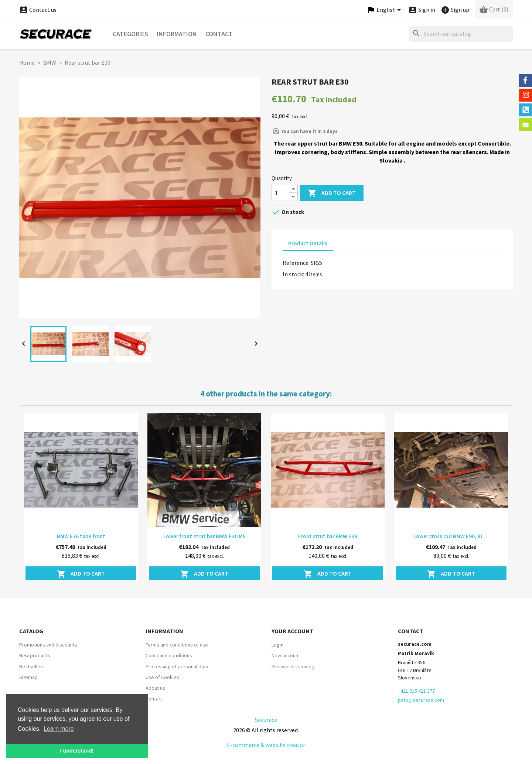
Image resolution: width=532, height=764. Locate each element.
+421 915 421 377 (416, 691)
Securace (266, 720)
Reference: (296, 263)
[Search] (461, 34)
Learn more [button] (59, 729)
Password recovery (293, 666)
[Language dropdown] (385, 10)
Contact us (38, 10)
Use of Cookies (162, 677)
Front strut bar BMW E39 (328, 536)
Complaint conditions (169, 655)
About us (155, 688)
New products (35, 655)
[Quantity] (280, 193)
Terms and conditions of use (177, 645)
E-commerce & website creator (266, 745)
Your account (292, 631)
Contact (219, 34)
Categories (130, 34)
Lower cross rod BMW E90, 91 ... (451, 536)
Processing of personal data (177, 666)
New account (286, 655)
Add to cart (332, 193)
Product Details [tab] (308, 243)
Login (277, 645)
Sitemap (28, 677)
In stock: (293, 274)
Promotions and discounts (48, 645)
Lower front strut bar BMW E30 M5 (204, 536)
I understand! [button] (77, 751)
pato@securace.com (421, 700)
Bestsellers (32, 666)
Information (177, 34)
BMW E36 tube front (81, 536)
